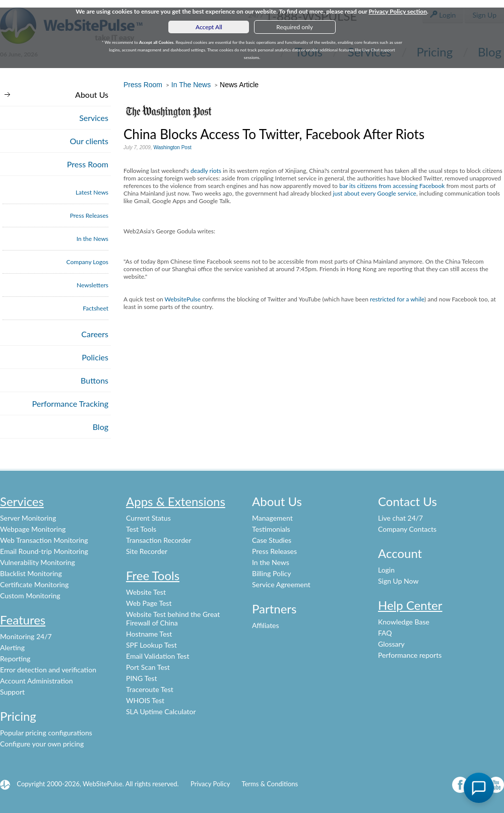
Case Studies (272, 540)
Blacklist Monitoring (31, 573)
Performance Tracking (71, 403)
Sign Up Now (398, 581)
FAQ (385, 633)
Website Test (146, 592)
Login (386, 570)
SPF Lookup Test (151, 645)
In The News (191, 85)
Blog (101, 427)
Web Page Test (149, 603)
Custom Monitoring (30, 596)
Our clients (89, 141)
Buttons (94, 380)
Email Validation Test (157, 656)
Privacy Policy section (398, 11)
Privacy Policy (210, 784)
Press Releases (89, 215)
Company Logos (87, 262)
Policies (95, 357)
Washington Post (172, 147)
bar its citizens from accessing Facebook (392, 186)
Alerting (12, 647)
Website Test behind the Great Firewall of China (173, 618)
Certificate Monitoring (34, 584)
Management (272, 518)
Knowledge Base (404, 622)
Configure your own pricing (42, 744)
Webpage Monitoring (33, 529)
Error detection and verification (48, 670)
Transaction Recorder (159, 540)
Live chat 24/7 (400, 518)
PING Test (141, 678)
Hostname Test (149, 634)
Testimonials (271, 529)
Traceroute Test (150, 689)
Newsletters (92, 285)
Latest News (92, 192)
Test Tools (141, 529)
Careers (95, 334)
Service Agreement (281, 584)
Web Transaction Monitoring (44, 540)
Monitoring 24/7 (26, 636)
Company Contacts (407, 529)
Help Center (410, 605)
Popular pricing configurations (46, 733)
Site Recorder (147, 551)
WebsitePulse (183, 299)
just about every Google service (375, 193)
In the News (92, 239)
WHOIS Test (145, 700)
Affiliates (266, 625)
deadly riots (206, 171)
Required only (295, 27)
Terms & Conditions (270, 784)
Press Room (88, 164)
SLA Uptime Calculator (161, 711)
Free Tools (153, 575)
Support (12, 692)
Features (23, 620)
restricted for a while (397, 299)
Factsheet (96, 308)
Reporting (15, 659)
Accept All (209, 27)
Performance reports (410, 655)
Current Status (148, 518)
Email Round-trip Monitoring (44, 551)
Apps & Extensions (176, 501)
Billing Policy (271, 573)
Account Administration (37, 681)
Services (94, 118)
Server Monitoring (28, 518)
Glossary (391, 644)
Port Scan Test (148, 667)
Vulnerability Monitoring (38, 562)
